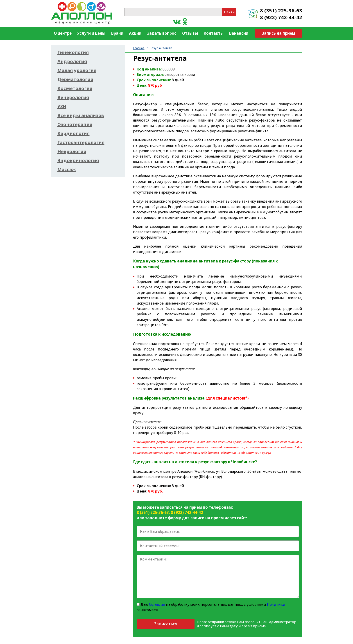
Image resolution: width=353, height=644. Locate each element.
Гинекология (73, 52)
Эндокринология (78, 160)
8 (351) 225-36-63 (281, 10)
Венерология (73, 97)
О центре (63, 33)
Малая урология (77, 70)
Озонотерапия (75, 124)
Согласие (157, 604)
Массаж (67, 169)
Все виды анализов (81, 115)
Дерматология (75, 79)
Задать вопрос (162, 33)
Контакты (214, 33)
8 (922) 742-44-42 (281, 17)
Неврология (72, 151)
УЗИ (62, 106)
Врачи (117, 33)
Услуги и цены (91, 33)
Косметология (75, 88)
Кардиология (74, 133)
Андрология (72, 61)
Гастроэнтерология (81, 142)
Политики (276, 604)
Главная (139, 48)
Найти (229, 12)
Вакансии (239, 33)
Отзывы (190, 33)
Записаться (166, 624)
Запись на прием (278, 33)
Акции (135, 33)
